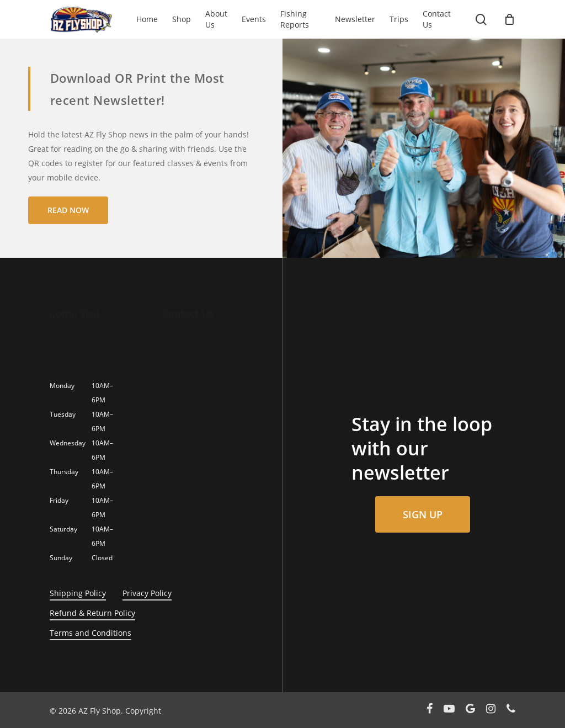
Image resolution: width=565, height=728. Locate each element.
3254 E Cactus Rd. (82, 334)
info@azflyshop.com (199, 348)
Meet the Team (190, 374)
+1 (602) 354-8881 (194, 334)
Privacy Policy (147, 593)
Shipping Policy (78, 593)
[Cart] (509, 19)
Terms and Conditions (90, 633)
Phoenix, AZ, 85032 (84, 360)
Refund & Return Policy (92, 613)
